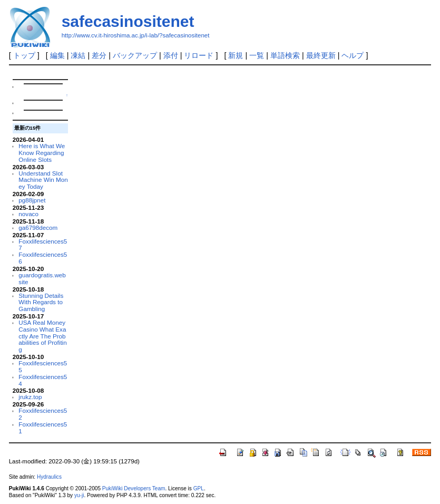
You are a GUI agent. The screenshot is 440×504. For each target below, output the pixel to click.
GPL (199, 488)
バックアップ (135, 55)
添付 (171, 55)
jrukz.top (30, 397)
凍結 (78, 55)
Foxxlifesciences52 (43, 414)
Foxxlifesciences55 (43, 366)
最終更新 (321, 55)
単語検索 (285, 55)
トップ (24, 55)
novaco (28, 214)
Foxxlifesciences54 (43, 380)
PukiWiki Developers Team (134, 488)
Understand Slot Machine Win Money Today (43, 180)
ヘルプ (353, 55)
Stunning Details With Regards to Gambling (41, 302)
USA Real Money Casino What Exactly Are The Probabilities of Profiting (42, 336)
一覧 (257, 55)
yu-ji (79, 495)
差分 (99, 55)
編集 (57, 55)
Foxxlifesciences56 (43, 258)
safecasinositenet (128, 21)
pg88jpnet (32, 200)
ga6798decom (38, 227)
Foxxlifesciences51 (43, 428)
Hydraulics (49, 477)
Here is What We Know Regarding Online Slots (42, 153)
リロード (199, 55)
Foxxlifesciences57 (43, 245)
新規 (236, 55)
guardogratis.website (42, 278)
